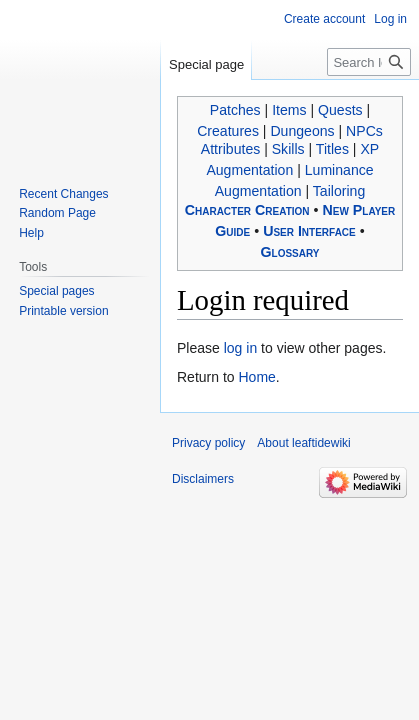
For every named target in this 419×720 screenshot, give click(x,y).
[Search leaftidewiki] (369, 62)
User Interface (309, 231)
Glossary (289, 252)
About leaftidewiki (303, 443)
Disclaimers (203, 479)
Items (289, 110)
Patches (235, 110)
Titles (332, 149)
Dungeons (302, 131)
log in (240, 348)
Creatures (228, 131)
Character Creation (247, 210)
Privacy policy (208, 443)
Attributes (230, 149)
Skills (288, 149)
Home (256, 377)
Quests (340, 110)
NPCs (364, 131)
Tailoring (339, 191)
